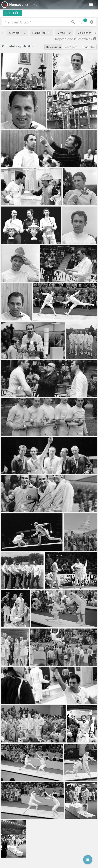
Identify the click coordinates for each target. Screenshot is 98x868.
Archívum (21, 5)
